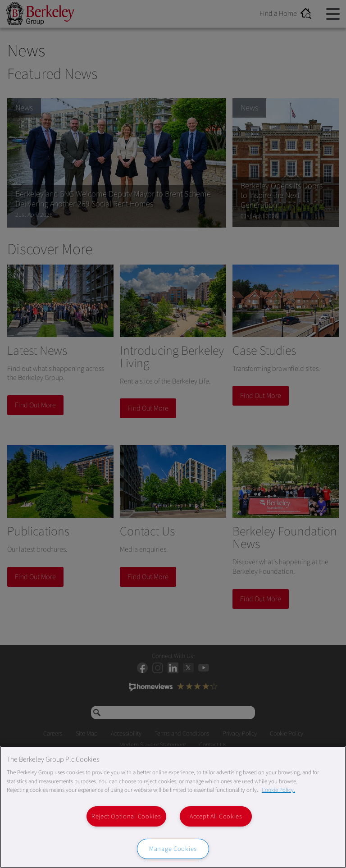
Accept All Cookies (216, 816)
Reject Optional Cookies (126, 816)
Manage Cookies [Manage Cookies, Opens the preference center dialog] (173, 849)
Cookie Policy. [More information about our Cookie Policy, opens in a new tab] (278, 790)
